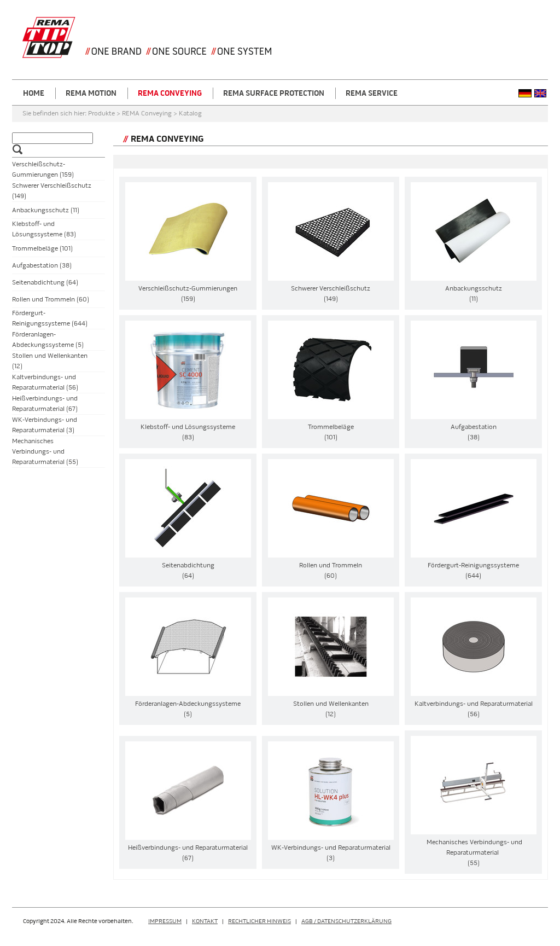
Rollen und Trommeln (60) (51, 300)
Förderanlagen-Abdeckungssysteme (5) (48, 340)
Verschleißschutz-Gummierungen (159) (43, 170)
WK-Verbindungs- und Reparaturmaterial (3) (45, 425)
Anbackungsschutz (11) (46, 210)
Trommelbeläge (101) (42, 249)
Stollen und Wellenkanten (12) (50, 361)
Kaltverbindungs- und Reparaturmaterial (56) (45, 382)
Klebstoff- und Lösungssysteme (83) (44, 229)
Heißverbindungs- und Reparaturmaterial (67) (45, 404)
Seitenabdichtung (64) (45, 283)
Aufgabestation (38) (42, 266)
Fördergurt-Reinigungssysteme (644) (50, 318)
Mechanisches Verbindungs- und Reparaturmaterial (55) (45, 452)
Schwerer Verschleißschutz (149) (52, 191)
